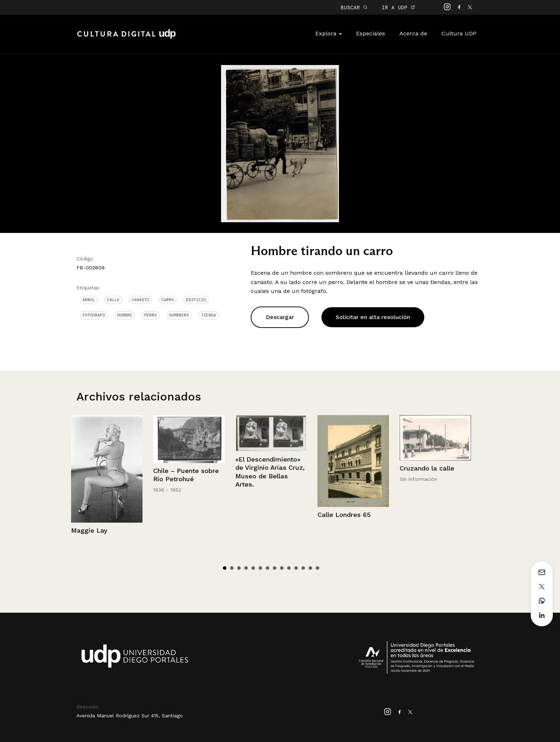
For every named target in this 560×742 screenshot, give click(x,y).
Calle (113, 300)
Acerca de (413, 33)
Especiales (371, 33)
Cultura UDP (459, 33)
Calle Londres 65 (344, 515)
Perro (151, 315)
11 (296, 568)
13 (310, 568)
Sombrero (179, 315)
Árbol (89, 300)
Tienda (209, 315)
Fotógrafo (94, 315)
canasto (141, 300)
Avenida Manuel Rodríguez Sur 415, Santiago (130, 716)
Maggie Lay (89, 530)
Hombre (125, 315)
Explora (329, 33)
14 (317, 568)
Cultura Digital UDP (126, 38)
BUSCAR (354, 7)
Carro (168, 300)
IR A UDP (398, 7)
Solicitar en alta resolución (373, 317)
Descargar (280, 317)
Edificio (196, 300)
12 (303, 568)
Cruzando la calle (427, 468)
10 (289, 568)
